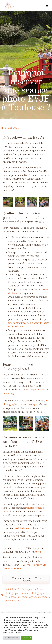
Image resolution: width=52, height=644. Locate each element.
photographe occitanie (17, 593)
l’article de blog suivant (26, 528)
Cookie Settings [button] (12, 638)
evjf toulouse (36, 589)
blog (39, 552)
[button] (47, 6)
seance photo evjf (25, 597)
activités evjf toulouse (17, 589)
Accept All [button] (27, 638)
